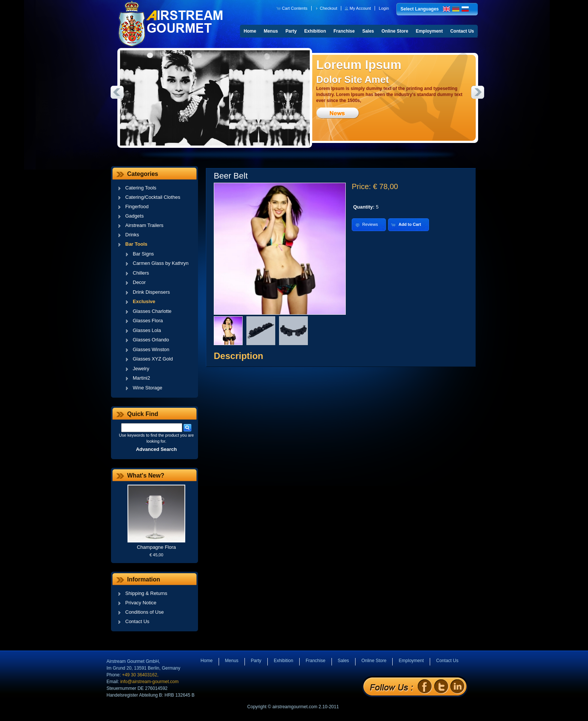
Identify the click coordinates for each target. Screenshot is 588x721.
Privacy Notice (141, 603)
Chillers (141, 273)
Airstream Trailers (144, 225)
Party (291, 31)
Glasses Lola (147, 330)
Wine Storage (148, 388)
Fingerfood (137, 207)
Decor (139, 282)
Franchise (344, 31)
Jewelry (141, 369)
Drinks (132, 235)
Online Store (395, 31)
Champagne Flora (156, 547)
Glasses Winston (151, 349)
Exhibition (315, 31)
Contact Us (462, 31)
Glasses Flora (148, 321)
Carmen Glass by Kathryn (161, 263)
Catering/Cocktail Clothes (153, 197)
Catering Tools (141, 188)
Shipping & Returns (146, 593)
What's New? (146, 475)
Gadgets (134, 216)
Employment (429, 31)
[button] (293, 8)
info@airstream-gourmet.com (150, 682)
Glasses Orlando (151, 340)
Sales (368, 31)
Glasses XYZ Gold (153, 359)
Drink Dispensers (151, 292)
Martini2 (141, 378)
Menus (271, 31)
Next (478, 92)
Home (250, 31)
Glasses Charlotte (152, 311)
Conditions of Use (145, 612)
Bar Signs (143, 254)
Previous (117, 92)
